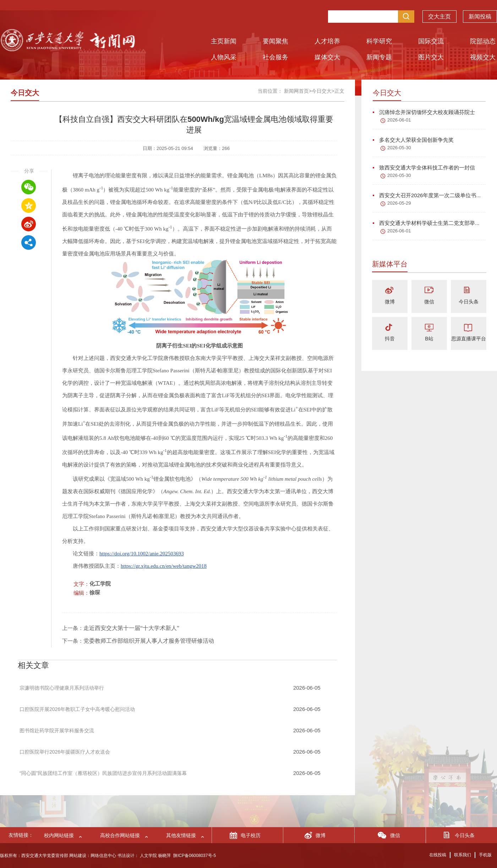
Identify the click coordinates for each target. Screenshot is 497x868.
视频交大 (483, 57)
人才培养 (327, 41)
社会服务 (275, 57)
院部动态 (483, 41)
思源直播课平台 (469, 339)
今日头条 (469, 302)
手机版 (485, 855)
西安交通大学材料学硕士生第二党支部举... (426, 223)
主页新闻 (224, 41)
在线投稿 (438, 855)
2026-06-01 (399, 120)
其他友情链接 (181, 835)
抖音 (390, 339)
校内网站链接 (59, 835)
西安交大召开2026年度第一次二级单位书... (427, 195)
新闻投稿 (480, 18)
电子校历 (251, 835)
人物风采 (224, 57)
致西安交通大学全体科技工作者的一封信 (424, 168)
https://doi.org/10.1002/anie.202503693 (142, 554)
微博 (390, 302)
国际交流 (431, 41)
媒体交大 (327, 57)
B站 (429, 339)
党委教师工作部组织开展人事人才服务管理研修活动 (149, 641)
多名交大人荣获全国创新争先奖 (413, 140)
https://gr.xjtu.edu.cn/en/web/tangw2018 (164, 566)
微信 (429, 302)
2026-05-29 (399, 203)
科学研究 (379, 41)
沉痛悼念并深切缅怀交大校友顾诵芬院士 (424, 112)
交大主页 (439, 18)
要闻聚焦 (275, 41)
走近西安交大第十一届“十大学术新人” (131, 628)
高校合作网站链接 (120, 835)
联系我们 (463, 855)
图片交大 (431, 57)
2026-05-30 (399, 148)
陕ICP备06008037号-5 (195, 856)
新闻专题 (379, 57)
